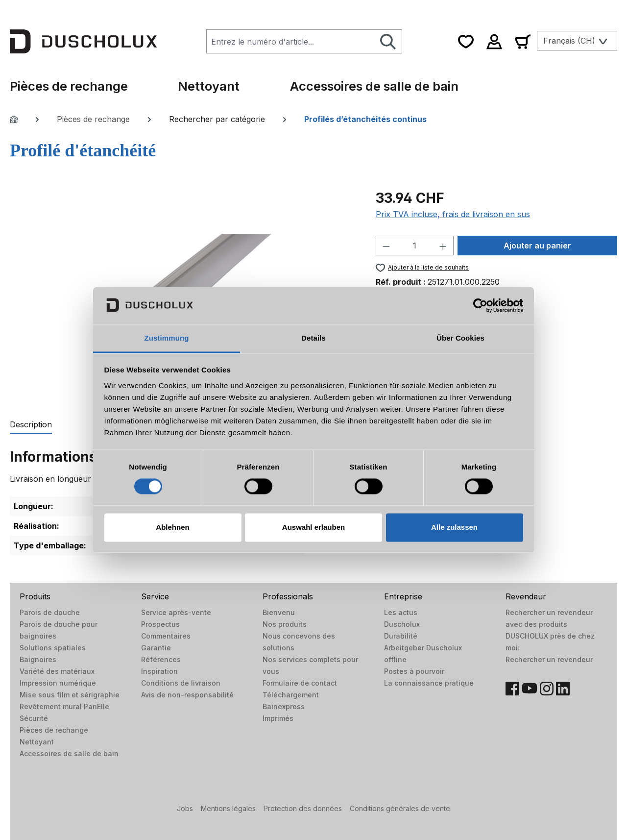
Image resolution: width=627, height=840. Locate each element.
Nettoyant (37, 742)
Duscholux (402, 624)
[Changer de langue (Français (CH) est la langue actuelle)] (577, 41)
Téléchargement (291, 695)
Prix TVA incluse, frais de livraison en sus (453, 214)
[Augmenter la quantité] (443, 246)
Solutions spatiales (53, 648)
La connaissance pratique (429, 683)
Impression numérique (58, 683)
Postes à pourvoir (414, 671)
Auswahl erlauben (313, 527)
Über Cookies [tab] (460, 338)
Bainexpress (284, 706)
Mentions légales (228, 808)
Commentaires (166, 636)
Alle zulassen (454, 527)
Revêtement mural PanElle (64, 706)
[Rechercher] (388, 41)
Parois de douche (50, 612)
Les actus (401, 612)
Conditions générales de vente (400, 808)
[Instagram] (547, 689)
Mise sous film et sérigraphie (70, 695)
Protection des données (303, 808)
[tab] (31, 425)
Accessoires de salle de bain (69, 754)
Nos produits (285, 624)
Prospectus (160, 624)
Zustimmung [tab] (167, 338)
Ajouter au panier (537, 246)
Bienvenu (279, 612)
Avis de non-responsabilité (187, 695)
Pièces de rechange (54, 730)
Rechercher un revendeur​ (549, 659)
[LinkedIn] (563, 689)
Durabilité (401, 636)
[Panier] (523, 41)
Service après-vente (176, 612)
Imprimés (278, 718)
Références (161, 659)
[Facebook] (512, 689)
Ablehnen (172, 527)
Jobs (185, 808)
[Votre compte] (494, 41)
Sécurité (34, 718)
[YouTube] (530, 689)
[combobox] (290, 41)
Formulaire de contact (300, 683)
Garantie (156, 648)
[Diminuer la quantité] (386, 246)
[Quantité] (414, 246)
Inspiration (159, 671)
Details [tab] (313, 338)
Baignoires (38, 659)
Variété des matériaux (57, 671)
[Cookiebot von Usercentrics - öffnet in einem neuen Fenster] (480, 306)
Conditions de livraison (181, 683)
